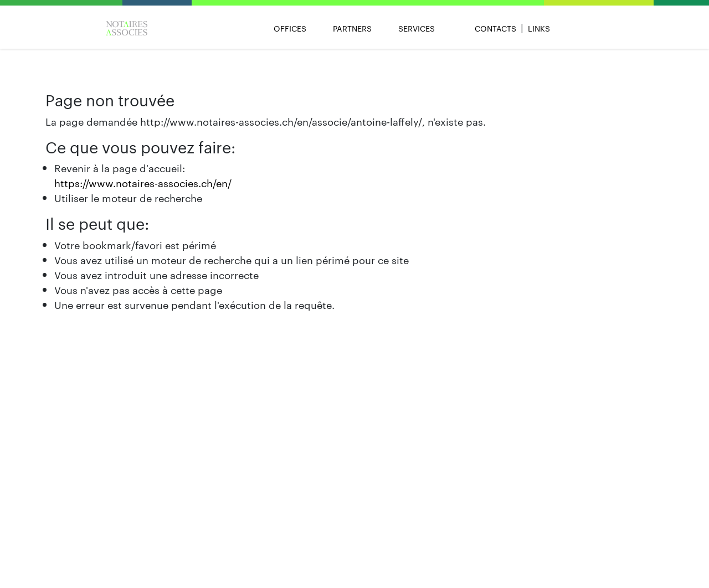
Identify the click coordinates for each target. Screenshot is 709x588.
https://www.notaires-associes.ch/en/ (143, 182)
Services (417, 28)
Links (539, 28)
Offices (290, 28)
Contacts (495, 28)
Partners (352, 28)
